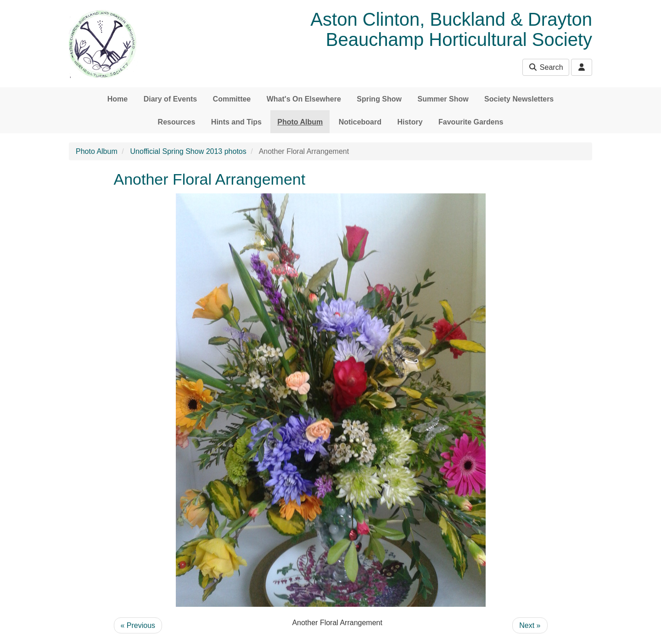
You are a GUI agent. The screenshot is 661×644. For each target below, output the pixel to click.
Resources (177, 122)
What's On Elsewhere (304, 99)
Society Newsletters (519, 99)
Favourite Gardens (471, 122)
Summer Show (443, 99)
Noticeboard (360, 122)
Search (546, 67)
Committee (232, 99)
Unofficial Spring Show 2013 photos (188, 151)
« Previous (138, 625)
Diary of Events (170, 99)
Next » (530, 625)
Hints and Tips (236, 122)
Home (118, 99)
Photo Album (300, 122)
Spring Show (379, 99)
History (410, 122)
